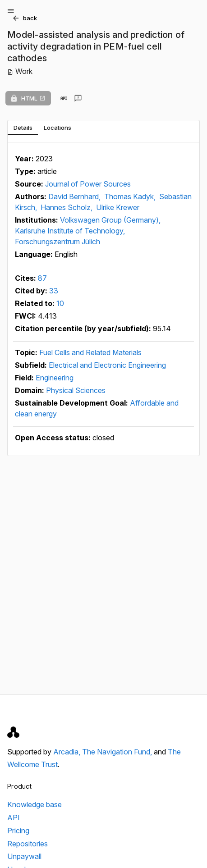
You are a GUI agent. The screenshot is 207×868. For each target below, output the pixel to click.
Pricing (18, 831)
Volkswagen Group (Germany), (110, 220)
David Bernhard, (75, 196)
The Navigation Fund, (118, 752)
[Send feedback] (78, 98)
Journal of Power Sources (88, 184)
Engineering (55, 378)
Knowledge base (34, 804)
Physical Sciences (76, 390)
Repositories (28, 844)
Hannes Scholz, (67, 207)
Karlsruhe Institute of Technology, (70, 231)
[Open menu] (11, 11)
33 (54, 291)
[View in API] (64, 98)
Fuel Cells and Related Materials (90, 352)
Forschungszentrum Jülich (57, 242)
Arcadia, (68, 752)
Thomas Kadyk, (131, 196)
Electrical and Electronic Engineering (107, 365)
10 (60, 303)
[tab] (23, 128)
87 (42, 278)
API (14, 818)
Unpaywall (24, 856)
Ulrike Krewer (118, 207)
